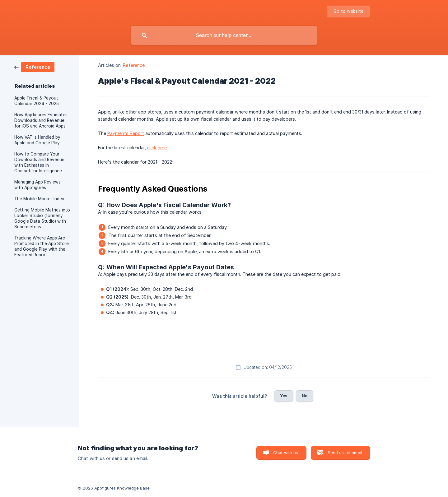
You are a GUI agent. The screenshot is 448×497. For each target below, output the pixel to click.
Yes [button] (284, 396)
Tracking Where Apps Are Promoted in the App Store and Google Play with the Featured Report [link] (42, 246)
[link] (34, 67)
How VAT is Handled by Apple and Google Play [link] (37, 140)
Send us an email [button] (345, 453)
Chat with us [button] (286, 453)
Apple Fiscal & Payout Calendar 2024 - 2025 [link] (37, 101)
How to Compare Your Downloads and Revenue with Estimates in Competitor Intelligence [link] (39, 162)
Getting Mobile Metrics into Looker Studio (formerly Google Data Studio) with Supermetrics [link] (42, 218)
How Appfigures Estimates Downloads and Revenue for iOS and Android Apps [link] (41, 120)
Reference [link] (134, 65)
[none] (348, 12)
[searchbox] (224, 35)
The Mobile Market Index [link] (39, 199)
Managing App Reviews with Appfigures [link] (37, 185)
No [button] (305, 396)
